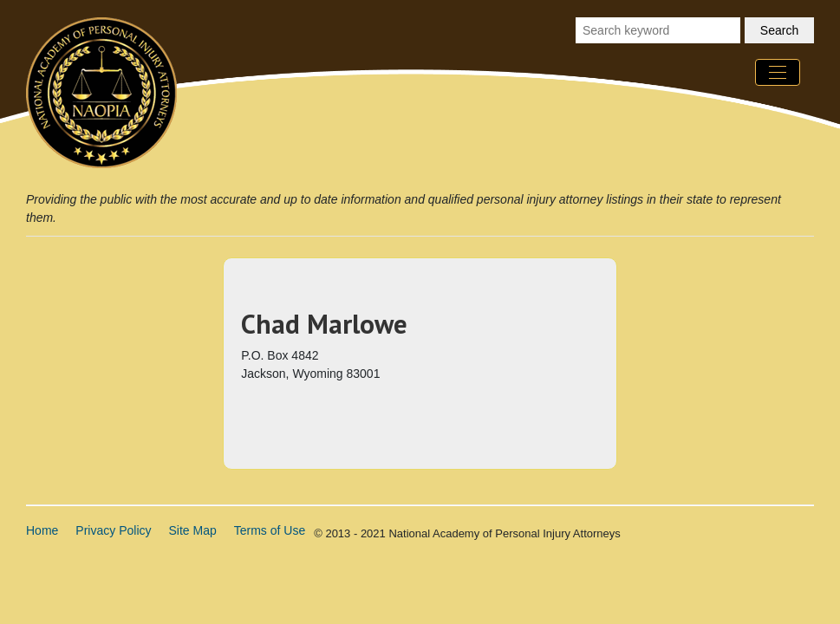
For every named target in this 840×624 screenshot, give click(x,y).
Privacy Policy (113, 530)
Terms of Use (270, 530)
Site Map (193, 530)
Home (42, 530)
